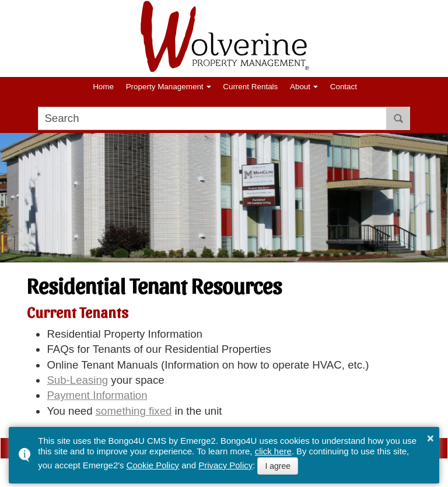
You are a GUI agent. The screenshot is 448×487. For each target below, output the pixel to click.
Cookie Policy (153, 465)
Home (103, 87)
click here (273, 451)
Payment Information (97, 395)
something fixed (134, 411)
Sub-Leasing (77, 380)
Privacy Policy (225, 465)
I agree (278, 466)
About (300, 87)
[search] (212, 118)
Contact (344, 87)
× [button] (430, 438)
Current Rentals (250, 87)
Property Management (165, 87)
